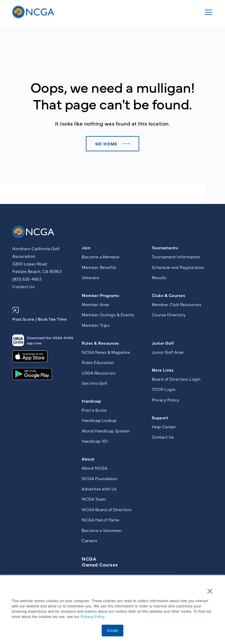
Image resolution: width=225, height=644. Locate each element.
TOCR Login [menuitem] (164, 389)
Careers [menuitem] (90, 540)
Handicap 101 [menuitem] (95, 441)
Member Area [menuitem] (95, 304)
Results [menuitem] (159, 277)
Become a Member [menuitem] (101, 257)
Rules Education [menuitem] (98, 362)
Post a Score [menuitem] (94, 410)
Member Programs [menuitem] (101, 295)
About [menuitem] (88, 459)
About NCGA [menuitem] (94, 468)
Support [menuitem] (160, 418)
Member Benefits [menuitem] (99, 267)
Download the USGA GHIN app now (43, 340)
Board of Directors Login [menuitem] (176, 379)
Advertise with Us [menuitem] (99, 489)
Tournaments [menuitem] (165, 248)
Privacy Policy (93, 617)
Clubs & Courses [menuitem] (169, 295)
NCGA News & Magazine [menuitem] (106, 352)
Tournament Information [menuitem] (176, 257)
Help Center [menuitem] (164, 427)
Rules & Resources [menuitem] (100, 343)
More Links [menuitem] (163, 370)
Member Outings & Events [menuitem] (108, 315)
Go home (106, 144)
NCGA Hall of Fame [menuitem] (101, 520)
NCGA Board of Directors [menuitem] (107, 509)
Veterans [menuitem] (91, 277)
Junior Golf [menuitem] (163, 343)
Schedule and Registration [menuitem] (178, 267)
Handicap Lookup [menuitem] (99, 420)
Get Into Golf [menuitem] (94, 383)
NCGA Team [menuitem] (94, 499)
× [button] (210, 591)
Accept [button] (112, 631)
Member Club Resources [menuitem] (177, 304)
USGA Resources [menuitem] (99, 373)
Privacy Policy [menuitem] (166, 400)
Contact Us (23, 286)
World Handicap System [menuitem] (106, 431)
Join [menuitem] (86, 248)
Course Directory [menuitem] (169, 315)
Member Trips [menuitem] (96, 325)
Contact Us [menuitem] (163, 437)
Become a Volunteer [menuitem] (102, 530)
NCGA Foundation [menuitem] (100, 478)
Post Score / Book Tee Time (40, 314)
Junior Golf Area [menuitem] (168, 352)
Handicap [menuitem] (91, 401)
